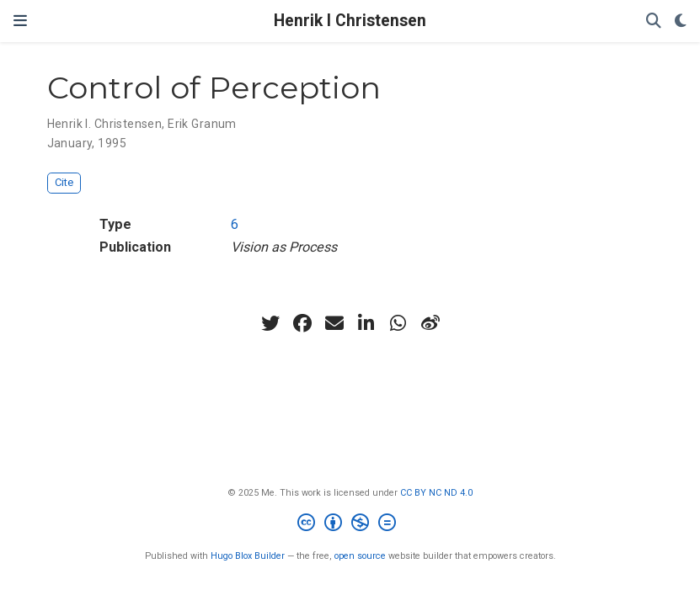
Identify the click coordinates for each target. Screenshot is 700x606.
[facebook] (302, 323)
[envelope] (334, 323)
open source (360, 556)
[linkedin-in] (366, 323)
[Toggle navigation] (20, 21)
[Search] (654, 21)
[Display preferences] (681, 21)
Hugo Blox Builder (248, 556)
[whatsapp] (398, 323)
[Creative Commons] (350, 525)
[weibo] (430, 323)
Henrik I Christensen (350, 21)
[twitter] (270, 323)
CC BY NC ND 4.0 (436, 493)
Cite (64, 182)
